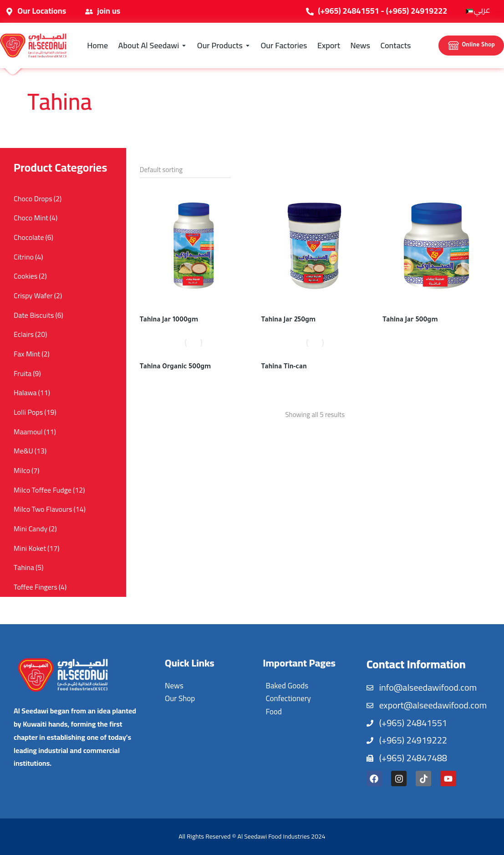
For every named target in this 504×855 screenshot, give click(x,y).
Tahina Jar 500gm (410, 321)
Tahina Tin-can (284, 367)
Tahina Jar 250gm (289, 321)
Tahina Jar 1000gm (169, 321)
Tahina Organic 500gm (176, 367)
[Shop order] (185, 170)
